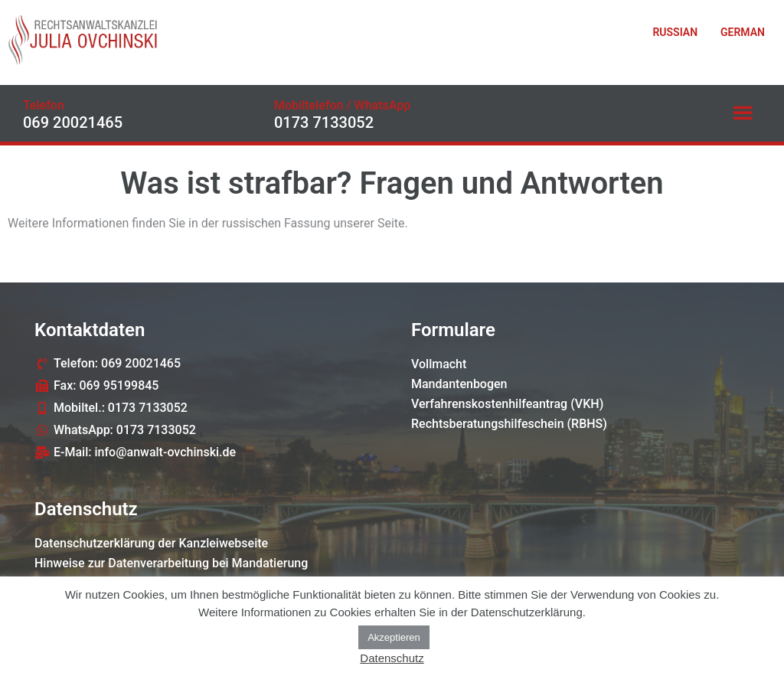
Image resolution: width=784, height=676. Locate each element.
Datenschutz (392, 658)
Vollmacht (439, 364)
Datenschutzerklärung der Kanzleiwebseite (151, 543)
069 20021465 (73, 122)
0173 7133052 (324, 122)
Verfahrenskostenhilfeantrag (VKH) (507, 404)
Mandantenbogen (459, 384)
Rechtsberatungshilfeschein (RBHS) (509, 424)
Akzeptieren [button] (394, 637)
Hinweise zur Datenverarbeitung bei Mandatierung (171, 563)
